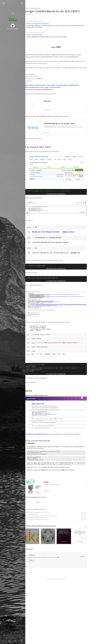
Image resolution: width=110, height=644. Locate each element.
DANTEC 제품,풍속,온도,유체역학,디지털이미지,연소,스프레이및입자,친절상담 (59, 37)
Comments (41, 587)
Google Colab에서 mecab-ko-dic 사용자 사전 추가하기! (49, 512)
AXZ (67, 617)
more (97, 565)
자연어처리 (48, 509)
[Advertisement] (68, 540)
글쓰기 (4, 641)
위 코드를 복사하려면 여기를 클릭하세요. (68, 194)
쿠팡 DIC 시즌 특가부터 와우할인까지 (49, 24)
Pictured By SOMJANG (13, 29)
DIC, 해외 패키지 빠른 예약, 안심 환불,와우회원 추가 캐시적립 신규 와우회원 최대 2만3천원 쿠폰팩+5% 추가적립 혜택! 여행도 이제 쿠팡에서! (67, 27)
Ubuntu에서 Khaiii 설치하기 (43, 514)
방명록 (10, 641)
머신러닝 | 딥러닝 (41, 509)
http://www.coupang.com (45, 21)
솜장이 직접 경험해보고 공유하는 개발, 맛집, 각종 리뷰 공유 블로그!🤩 (55, 595)
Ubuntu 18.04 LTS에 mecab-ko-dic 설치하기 (47, 518)
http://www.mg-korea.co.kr (45, 33)
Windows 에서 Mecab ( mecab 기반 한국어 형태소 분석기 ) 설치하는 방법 (52, 516)
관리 (22, 641)
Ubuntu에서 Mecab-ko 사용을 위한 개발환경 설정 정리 (48, 519)
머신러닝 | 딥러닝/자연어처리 (44, 8)
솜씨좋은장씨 (43, 593)
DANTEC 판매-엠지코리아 (46, 35)
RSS (16, 641)
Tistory (76, 617)
